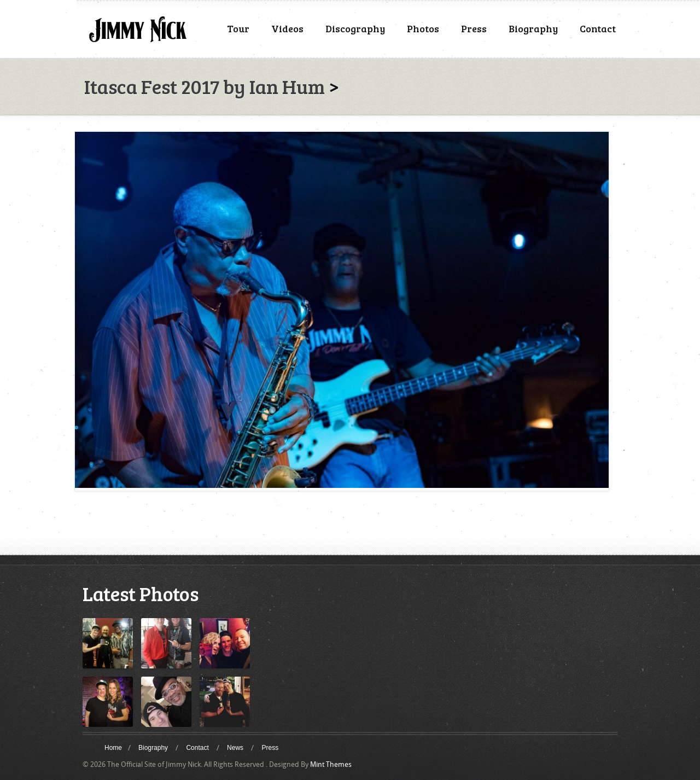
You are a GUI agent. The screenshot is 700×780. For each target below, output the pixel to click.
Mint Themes (331, 764)
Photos (423, 28)
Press (474, 28)
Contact (598, 28)
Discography (355, 28)
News (235, 748)
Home (113, 748)
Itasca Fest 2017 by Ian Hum (205, 86)
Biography (533, 28)
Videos (287, 28)
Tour (238, 28)
